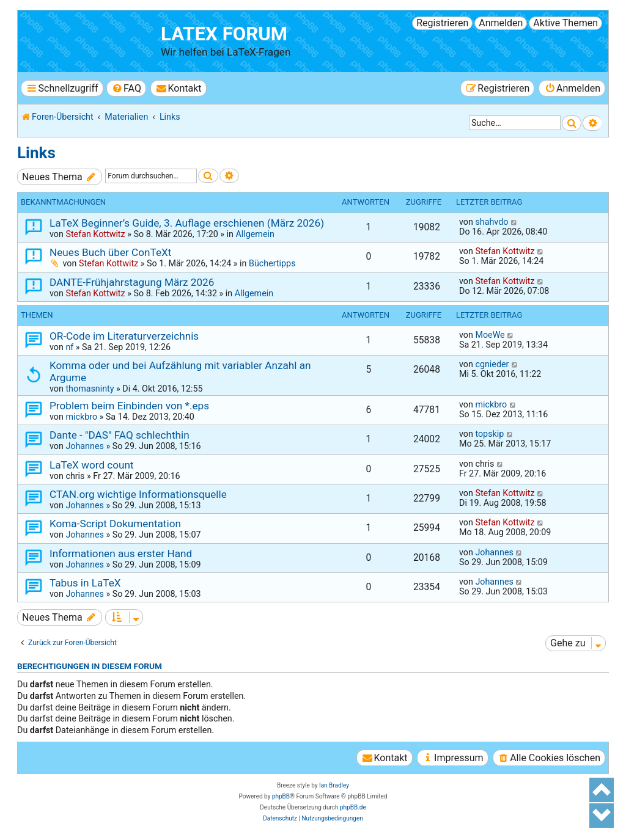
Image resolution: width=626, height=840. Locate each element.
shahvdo (492, 222)
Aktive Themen (565, 23)
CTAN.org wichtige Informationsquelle (138, 494)
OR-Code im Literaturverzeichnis (124, 336)
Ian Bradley (334, 785)
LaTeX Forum (224, 34)
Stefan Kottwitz (95, 234)
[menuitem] (126, 88)
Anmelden (501, 23)
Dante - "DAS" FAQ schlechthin (120, 435)
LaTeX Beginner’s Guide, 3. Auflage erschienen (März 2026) (187, 223)
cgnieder (492, 364)
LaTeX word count (92, 465)
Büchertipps (272, 263)
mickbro (81, 417)
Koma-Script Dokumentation (115, 524)
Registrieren (442, 23)
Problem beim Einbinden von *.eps (129, 406)
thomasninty (90, 389)
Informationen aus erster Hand (121, 553)
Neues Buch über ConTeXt (110, 252)
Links (36, 153)
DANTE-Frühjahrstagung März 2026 (132, 282)
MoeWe (490, 335)
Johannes (84, 446)
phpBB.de (353, 807)
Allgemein (255, 234)
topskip (489, 434)
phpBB (281, 796)
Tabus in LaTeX (85, 583)
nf (69, 347)
